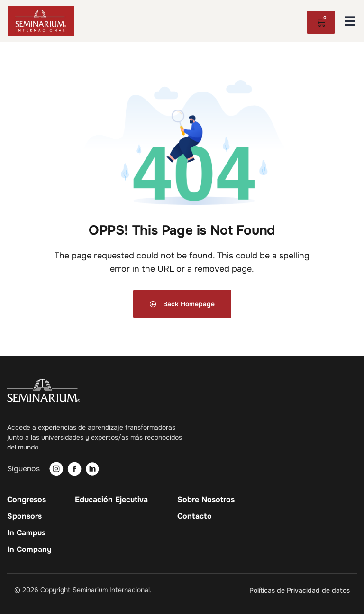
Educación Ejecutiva (111, 500)
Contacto (195, 516)
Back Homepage (182, 304)
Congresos (27, 500)
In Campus (26, 533)
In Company (29, 550)
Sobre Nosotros (206, 500)
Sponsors (24, 516)
